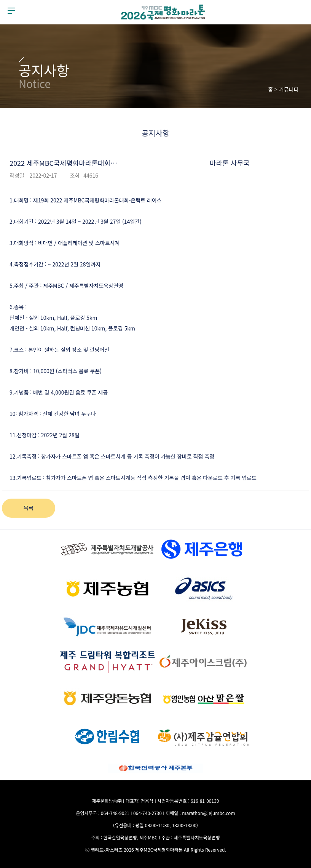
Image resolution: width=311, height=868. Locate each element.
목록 (29, 508)
